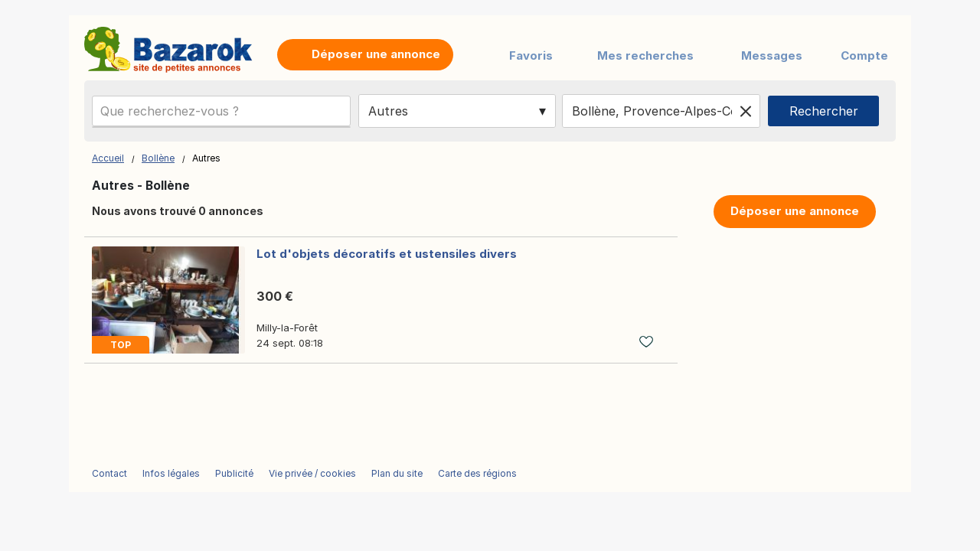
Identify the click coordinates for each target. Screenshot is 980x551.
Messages (772, 55)
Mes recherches (645, 55)
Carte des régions (477, 473)
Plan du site (397, 473)
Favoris (531, 55)
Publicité (234, 473)
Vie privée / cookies (312, 473)
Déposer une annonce (795, 211)
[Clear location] (746, 111)
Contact (109, 473)
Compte (864, 55)
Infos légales (171, 473)
